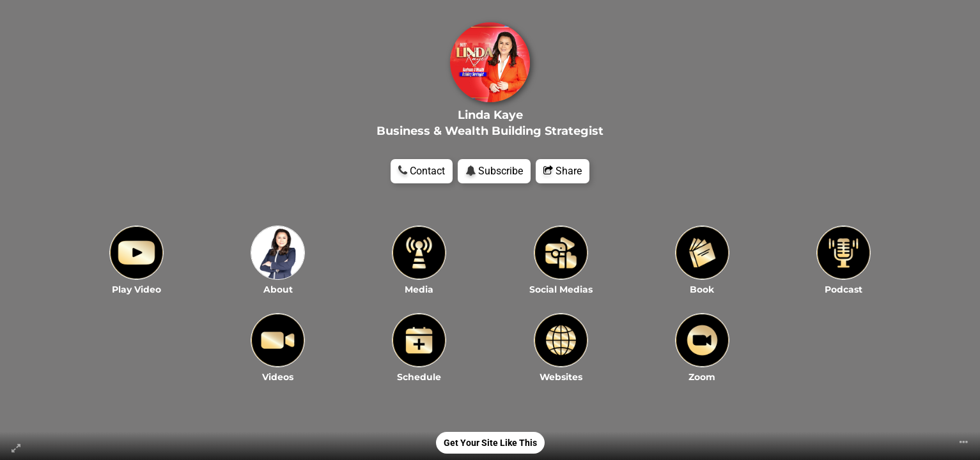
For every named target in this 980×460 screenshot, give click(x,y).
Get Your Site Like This (490, 443)
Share (563, 171)
